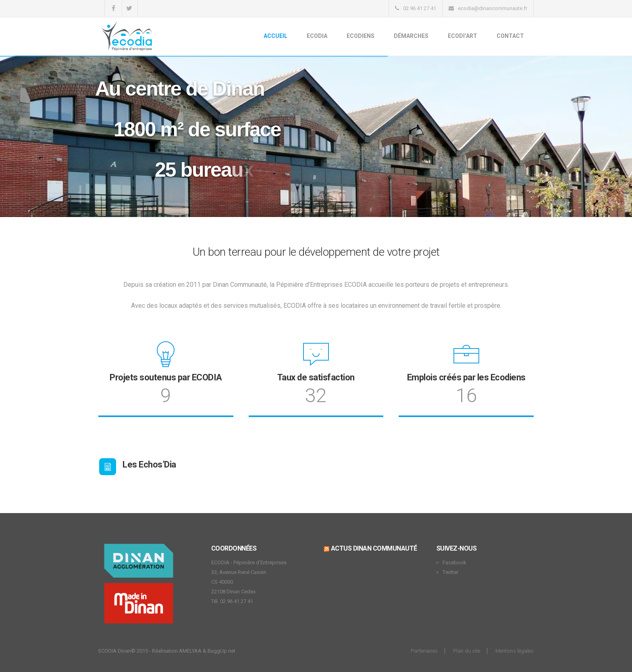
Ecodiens (361, 36)
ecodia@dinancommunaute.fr (493, 8)
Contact (510, 36)
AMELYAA (190, 651)
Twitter (450, 572)
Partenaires (424, 651)
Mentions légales (515, 651)
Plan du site (467, 651)
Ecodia (317, 36)
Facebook (454, 562)
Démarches (411, 36)
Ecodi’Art (463, 36)
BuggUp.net (221, 651)
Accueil (275, 36)
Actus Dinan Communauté (374, 548)
